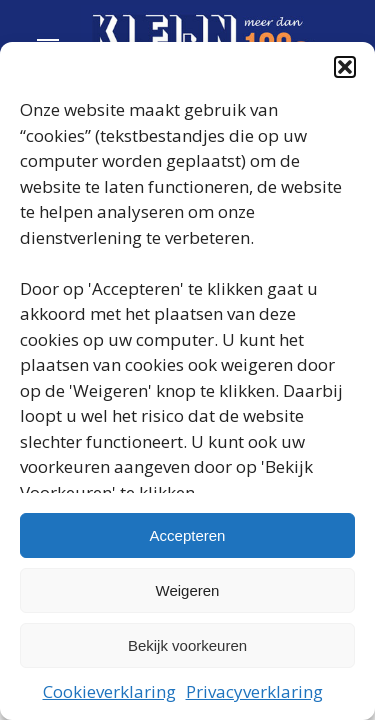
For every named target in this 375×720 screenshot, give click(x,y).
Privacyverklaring (254, 691)
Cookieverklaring (109, 691)
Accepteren (188, 535)
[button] (345, 67)
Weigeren (188, 590)
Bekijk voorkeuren (187, 645)
